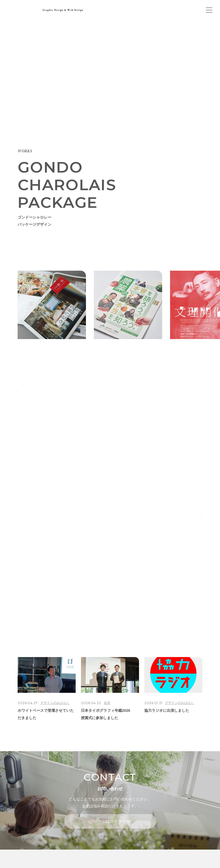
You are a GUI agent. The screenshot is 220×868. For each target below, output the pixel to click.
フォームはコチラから (110, 821)
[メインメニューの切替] (209, 10)
